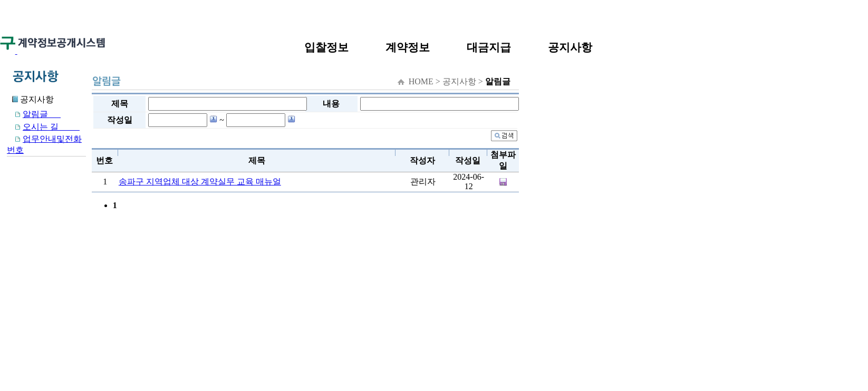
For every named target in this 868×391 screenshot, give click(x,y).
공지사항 (570, 47)
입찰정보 (326, 47)
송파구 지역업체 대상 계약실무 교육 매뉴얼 (200, 182)
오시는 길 (43, 127)
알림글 (34, 114)
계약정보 (408, 47)
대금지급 (489, 47)
